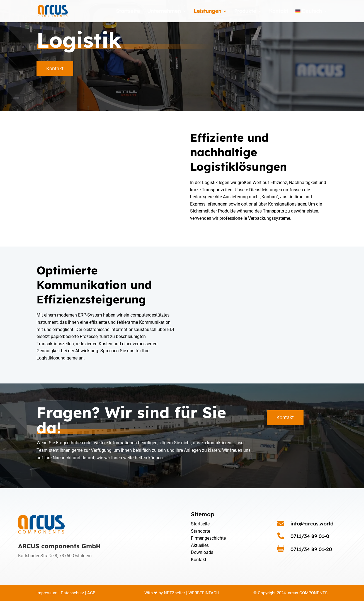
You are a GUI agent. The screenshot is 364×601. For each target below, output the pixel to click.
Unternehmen (164, 12)
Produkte (245, 12)
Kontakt (279, 12)
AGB (91, 593)
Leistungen (208, 12)
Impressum (47, 593)
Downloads (202, 552)
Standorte (201, 531)
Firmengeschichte (208, 538)
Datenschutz (72, 593)
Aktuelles (200, 545)
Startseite (128, 12)
